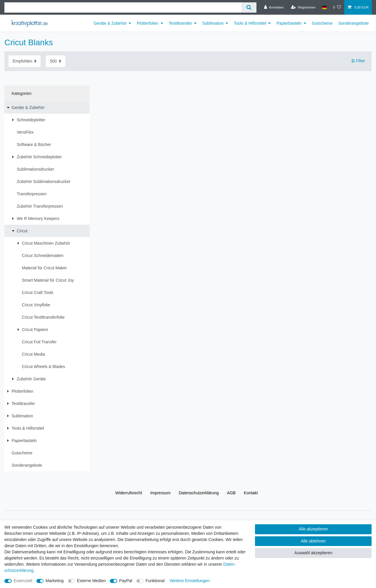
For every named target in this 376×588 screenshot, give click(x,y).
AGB (231, 493)
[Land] (324, 7)
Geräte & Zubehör (110, 23)
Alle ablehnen (313, 541)
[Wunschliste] (337, 7)
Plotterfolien (148, 23)
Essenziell (23, 581)
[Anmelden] (274, 7)
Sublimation (213, 23)
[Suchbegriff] (123, 7)
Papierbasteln (289, 23)
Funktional (155, 581)
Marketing (54, 581)
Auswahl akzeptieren (313, 553)
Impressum (160, 493)
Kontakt (251, 493)
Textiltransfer (180, 23)
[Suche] (249, 7)
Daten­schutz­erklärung (199, 493)
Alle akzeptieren (313, 529)
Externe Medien (91, 581)
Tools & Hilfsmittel (250, 23)
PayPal (126, 581)
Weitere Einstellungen (190, 581)
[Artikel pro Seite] (56, 61)
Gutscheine (322, 23)
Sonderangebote (354, 23)
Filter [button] (358, 61)
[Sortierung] (25, 61)
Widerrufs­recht (129, 493)
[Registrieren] (303, 7)
